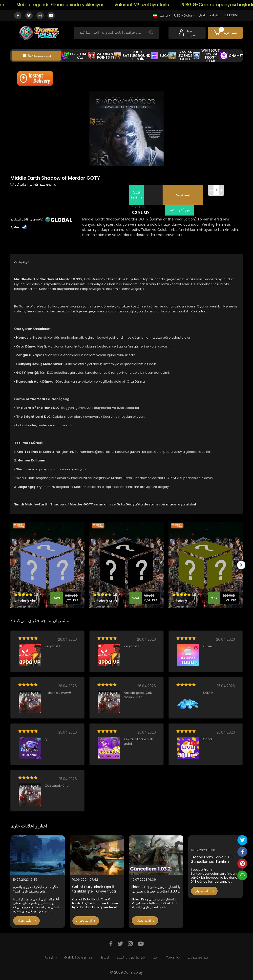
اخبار (202, 15)
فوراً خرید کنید (178, 210)
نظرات (215, 15)
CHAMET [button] (232, 56)
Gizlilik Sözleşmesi (79, 957)
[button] (225, 33)
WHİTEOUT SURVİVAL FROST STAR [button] (206, 56)
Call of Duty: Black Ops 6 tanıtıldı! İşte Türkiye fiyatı (94, 889)
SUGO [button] (160, 56)
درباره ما (51, 957)
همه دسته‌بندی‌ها (37, 56)
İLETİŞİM (231, 15)
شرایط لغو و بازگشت (131, 957)
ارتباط (105, 957)
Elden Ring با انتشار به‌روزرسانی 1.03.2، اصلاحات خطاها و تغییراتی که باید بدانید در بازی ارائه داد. (156, 889)
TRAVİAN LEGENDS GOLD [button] (181, 56)
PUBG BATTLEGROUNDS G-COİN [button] (133, 56)
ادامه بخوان (26, 921)
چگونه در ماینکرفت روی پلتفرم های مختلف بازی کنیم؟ (36, 889)
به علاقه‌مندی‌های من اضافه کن (33, 185)
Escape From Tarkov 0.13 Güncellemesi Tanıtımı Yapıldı (212, 860)
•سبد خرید (183, 195)
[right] (243, 565)
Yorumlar (173, 957)
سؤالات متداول (198, 957)
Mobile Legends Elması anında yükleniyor (64, 5)
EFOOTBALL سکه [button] (75, 56)
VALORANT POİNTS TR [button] (102, 56)
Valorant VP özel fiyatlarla (146, 5)
